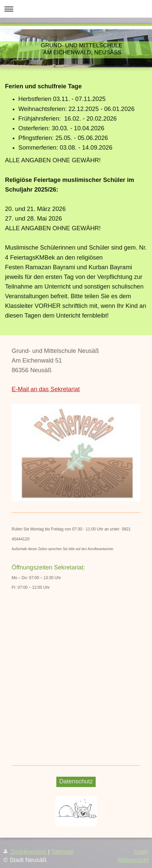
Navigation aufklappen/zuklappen (76, 9)
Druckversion (26, 852)
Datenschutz (76, 781)
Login (141, 852)
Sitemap (62, 852)
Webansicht (133, 860)
